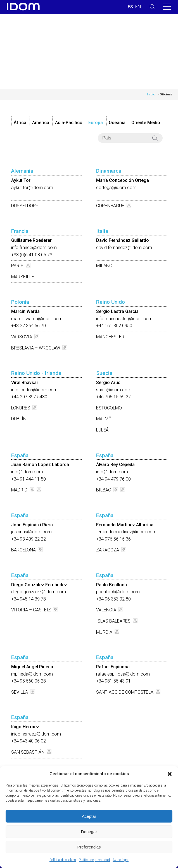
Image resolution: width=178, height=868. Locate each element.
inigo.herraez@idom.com (36, 734)
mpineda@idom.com (32, 674)
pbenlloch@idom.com (118, 592)
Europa (96, 123)
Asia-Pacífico (69, 123)
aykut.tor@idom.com (32, 188)
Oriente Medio (146, 123)
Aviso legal (121, 860)
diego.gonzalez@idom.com (39, 592)
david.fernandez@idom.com (124, 248)
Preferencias (89, 847)
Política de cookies (63, 860)
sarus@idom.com (114, 390)
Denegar (89, 832)
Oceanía (117, 123)
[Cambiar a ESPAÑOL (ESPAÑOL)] (130, 7)
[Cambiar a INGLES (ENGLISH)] (138, 7)
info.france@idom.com (34, 248)
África (20, 123)
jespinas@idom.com (31, 532)
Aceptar (89, 816)
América (41, 123)
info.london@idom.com (34, 390)
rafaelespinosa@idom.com (123, 674)
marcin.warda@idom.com (37, 319)
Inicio (151, 94)
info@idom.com (27, 472)
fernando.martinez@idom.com (126, 532)
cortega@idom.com (116, 188)
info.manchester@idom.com (124, 319)
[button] (170, 774)
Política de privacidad (94, 860)
